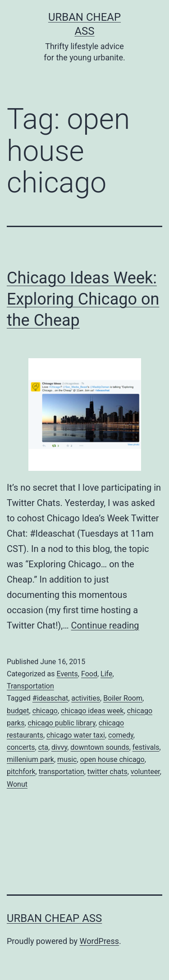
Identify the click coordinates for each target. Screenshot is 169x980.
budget (18, 711)
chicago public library (62, 723)
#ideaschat (50, 698)
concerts (21, 747)
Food (89, 674)
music (67, 759)
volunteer (145, 772)
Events (67, 674)
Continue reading (105, 625)
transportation (62, 772)
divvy (59, 747)
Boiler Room (123, 698)
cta (43, 747)
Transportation (30, 686)
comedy (121, 735)
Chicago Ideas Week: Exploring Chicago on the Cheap (83, 299)
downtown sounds (100, 747)
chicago (45, 711)
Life (106, 674)
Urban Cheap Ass (54, 918)
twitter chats (107, 772)
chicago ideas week (92, 711)
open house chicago (112, 759)
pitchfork (21, 772)
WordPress (99, 941)
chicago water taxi (76, 735)
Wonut (17, 784)
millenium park (30, 759)
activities (86, 698)
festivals (146, 747)
